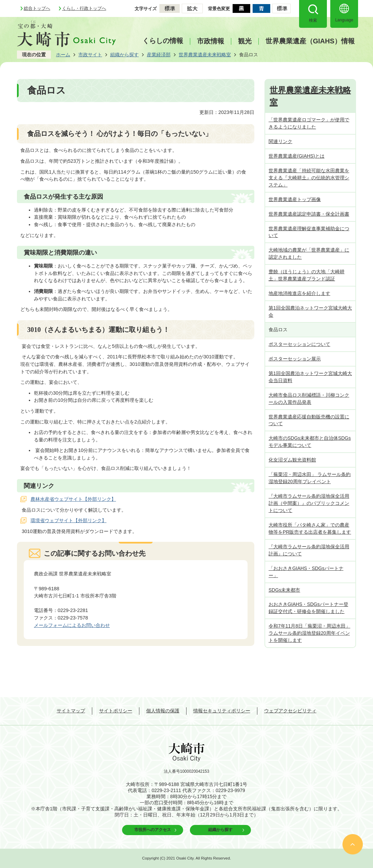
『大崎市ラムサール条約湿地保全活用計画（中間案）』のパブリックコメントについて (309, 503)
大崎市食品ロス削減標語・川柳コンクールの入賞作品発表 (309, 399)
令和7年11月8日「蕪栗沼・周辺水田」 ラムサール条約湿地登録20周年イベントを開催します (309, 633)
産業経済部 (159, 55)
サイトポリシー (116, 711)
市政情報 (211, 41)
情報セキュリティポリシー (222, 711)
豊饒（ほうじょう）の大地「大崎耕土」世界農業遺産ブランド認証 (307, 275)
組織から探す (124, 55)
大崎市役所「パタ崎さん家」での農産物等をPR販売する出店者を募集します (310, 528)
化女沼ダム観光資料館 (292, 460)
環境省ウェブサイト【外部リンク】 (68, 520)
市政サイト (90, 55)
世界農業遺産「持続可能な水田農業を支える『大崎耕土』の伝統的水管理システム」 (309, 178)
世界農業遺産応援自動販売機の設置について (309, 420)
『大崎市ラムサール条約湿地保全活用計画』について (309, 550)
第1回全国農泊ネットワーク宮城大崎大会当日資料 (310, 377)
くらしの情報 (163, 41)
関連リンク (280, 141)
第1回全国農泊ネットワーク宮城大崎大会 (310, 311)
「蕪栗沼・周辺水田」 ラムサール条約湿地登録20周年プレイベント (310, 478)
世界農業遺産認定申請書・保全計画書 (309, 214)
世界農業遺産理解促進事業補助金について (309, 232)
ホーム (63, 55)
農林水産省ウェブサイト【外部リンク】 (73, 499)
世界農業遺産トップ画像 (295, 199)
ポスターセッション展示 (295, 359)
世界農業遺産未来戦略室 (205, 55)
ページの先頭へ (353, 844)
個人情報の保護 (163, 711)
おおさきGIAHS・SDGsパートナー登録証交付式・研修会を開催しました (308, 608)
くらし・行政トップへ (84, 8)
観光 (245, 41)
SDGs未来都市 (284, 590)
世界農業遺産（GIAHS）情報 (310, 41)
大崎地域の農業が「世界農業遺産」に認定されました (309, 253)
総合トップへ (37, 8)
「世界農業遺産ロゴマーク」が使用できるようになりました (309, 123)
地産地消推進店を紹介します (299, 293)
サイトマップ (71, 711)
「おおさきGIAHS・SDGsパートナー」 (306, 572)
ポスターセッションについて (299, 344)
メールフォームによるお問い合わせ (72, 625)
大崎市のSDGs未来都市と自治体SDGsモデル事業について (310, 442)
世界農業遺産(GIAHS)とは (297, 156)
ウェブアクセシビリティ (290, 711)
